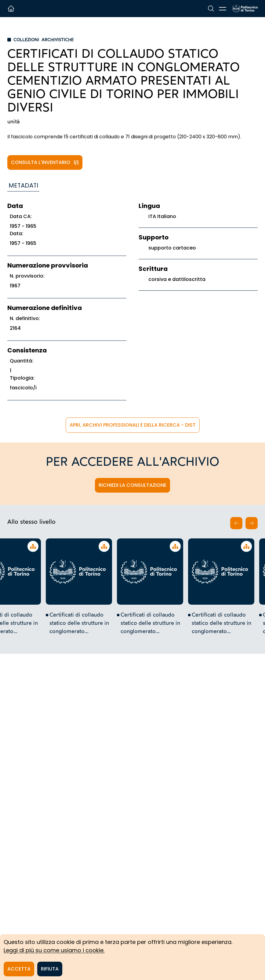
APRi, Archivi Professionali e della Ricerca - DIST (133, 425)
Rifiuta (50, 969)
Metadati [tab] (23, 185)
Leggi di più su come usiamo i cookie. (54, 950)
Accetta (19, 969)
